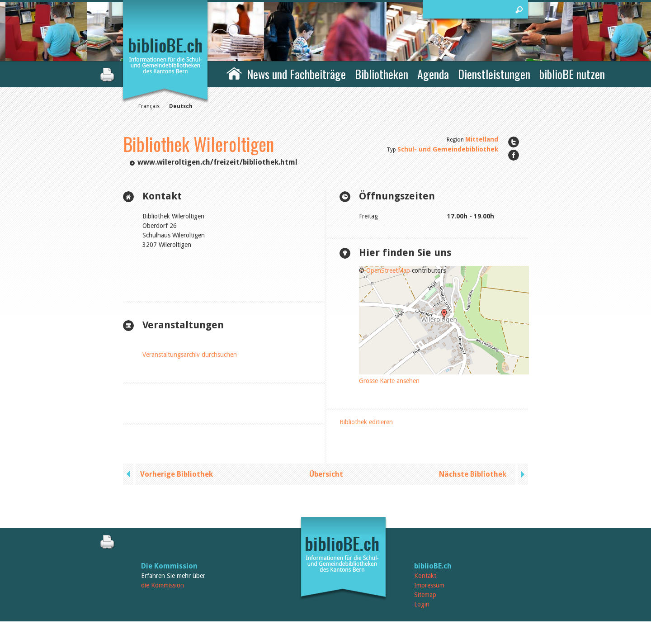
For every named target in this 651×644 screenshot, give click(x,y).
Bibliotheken (382, 74)
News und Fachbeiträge (296, 74)
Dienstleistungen (494, 74)
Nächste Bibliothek (473, 474)
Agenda (433, 74)
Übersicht (326, 474)
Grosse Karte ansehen (389, 381)
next (522, 474)
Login (422, 604)
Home (234, 73)
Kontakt (425, 576)
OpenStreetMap (388, 270)
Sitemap (425, 595)
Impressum (429, 585)
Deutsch (181, 106)
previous (129, 474)
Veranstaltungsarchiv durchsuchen (190, 355)
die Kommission (163, 585)
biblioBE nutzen (572, 74)
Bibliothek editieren (366, 422)
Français (149, 106)
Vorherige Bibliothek (177, 474)
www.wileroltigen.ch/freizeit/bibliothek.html (217, 162)
